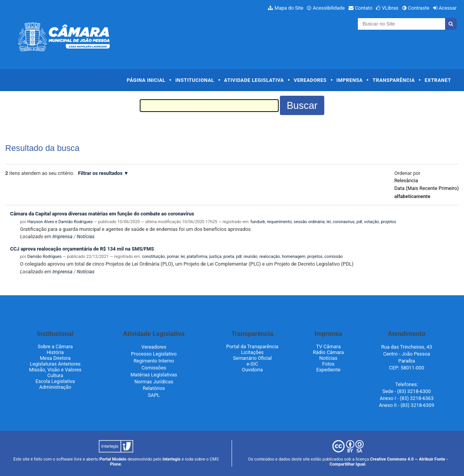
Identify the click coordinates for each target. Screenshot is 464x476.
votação (372, 222)
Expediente (328, 370)
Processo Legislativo (154, 354)
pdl (359, 222)
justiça (215, 257)
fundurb (258, 222)
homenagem (294, 257)
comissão (333, 257)
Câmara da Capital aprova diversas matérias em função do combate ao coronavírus (102, 214)
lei (329, 222)
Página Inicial (146, 80)
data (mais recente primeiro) (426, 188)
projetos (389, 222)
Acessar (447, 8)
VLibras (390, 8)
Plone (115, 464)
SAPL (154, 395)
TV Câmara (329, 346)
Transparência (394, 80)
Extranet (438, 80)
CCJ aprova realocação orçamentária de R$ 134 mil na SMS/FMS (82, 249)
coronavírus (344, 222)
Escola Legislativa (55, 381)
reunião (251, 257)
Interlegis (172, 459)
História (55, 352)
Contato (364, 8)
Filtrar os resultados (100, 173)
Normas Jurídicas (154, 382)
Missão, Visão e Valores (55, 370)
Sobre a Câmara (55, 346)
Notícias (86, 236)
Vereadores (310, 80)
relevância (406, 180)
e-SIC (252, 364)
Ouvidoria (252, 370)
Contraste (419, 8)
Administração (55, 387)
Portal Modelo (113, 459)
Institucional (195, 80)
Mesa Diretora (55, 358)
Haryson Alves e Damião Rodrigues (60, 222)
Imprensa (350, 80)
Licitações (252, 352)
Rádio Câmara (328, 352)
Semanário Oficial (252, 358)
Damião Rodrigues (45, 257)
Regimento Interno (154, 361)
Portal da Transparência (252, 346)
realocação (270, 257)
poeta (229, 257)
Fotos (328, 364)
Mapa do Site (289, 8)
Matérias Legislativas (154, 375)
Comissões (154, 368)
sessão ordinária (309, 222)
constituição (154, 257)
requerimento (279, 222)
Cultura (55, 375)
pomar (173, 257)
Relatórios (154, 388)
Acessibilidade (329, 8)
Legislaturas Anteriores (55, 364)
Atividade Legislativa (254, 80)
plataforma (197, 257)
